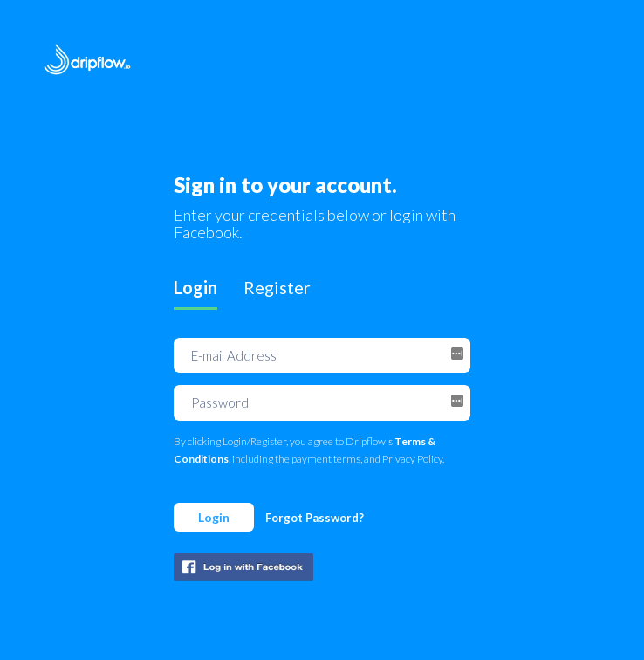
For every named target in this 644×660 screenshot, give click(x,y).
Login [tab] (195, 287)
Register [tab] (277, 287)
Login (214, 517)
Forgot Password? (315, 518)
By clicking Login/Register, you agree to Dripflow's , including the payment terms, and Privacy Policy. (309, 450)
